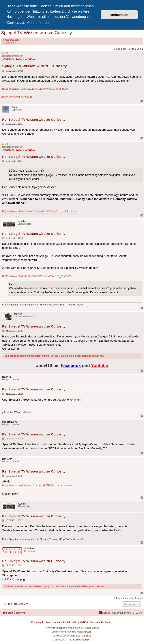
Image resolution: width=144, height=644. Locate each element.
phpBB (61, 628)
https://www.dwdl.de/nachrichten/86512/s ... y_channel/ (37, 485)
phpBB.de (87, 636)
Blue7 (16, 171)
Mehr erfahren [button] (38, 23)
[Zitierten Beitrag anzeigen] (43, 171)
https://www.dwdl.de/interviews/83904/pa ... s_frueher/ (36, 276)
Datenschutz (96, 622)
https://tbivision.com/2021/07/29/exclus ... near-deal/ (35, 89)
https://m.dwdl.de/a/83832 (19, 97)
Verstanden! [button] (119, 15)
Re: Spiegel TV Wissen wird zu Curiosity (34, 120)
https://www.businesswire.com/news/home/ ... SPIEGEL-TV (40, 211)
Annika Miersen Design (81, 632)
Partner (109, 622)
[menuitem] (104, 613)
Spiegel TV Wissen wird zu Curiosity (36, 33)
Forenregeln (10, 43)
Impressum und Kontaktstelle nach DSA (67, 622)
